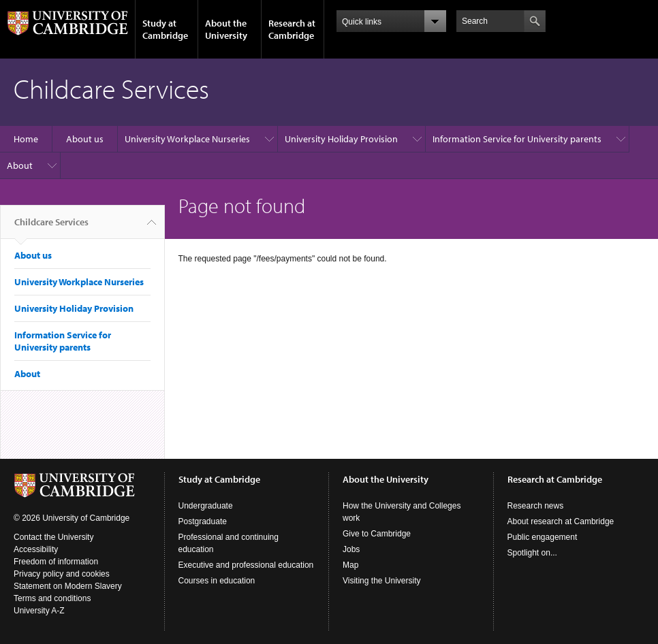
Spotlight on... (532, 553)
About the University (226, 29)
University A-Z (39, 611)
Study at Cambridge (165, 29)
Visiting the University (382, 581)
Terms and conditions (52, 598)
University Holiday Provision (341, 139)
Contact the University (53, 537)
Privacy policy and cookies (62, 574)
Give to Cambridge (377, 534)
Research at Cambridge (292, 29)
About (20, 165)
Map (350, 565)
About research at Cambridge (561, 521)
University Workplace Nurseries (187, 139)
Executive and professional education (246, 565)
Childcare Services (51, 227)
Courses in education (217, 581)
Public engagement (543, 537)
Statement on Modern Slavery (68, 586)
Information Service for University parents (517, 139)
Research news (536, 506)
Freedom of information (56, 562)
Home (26, 139)
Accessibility (36, 549)
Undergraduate (206, 506)
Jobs (351, 549)
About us (85, 139)
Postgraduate (203, 521)
